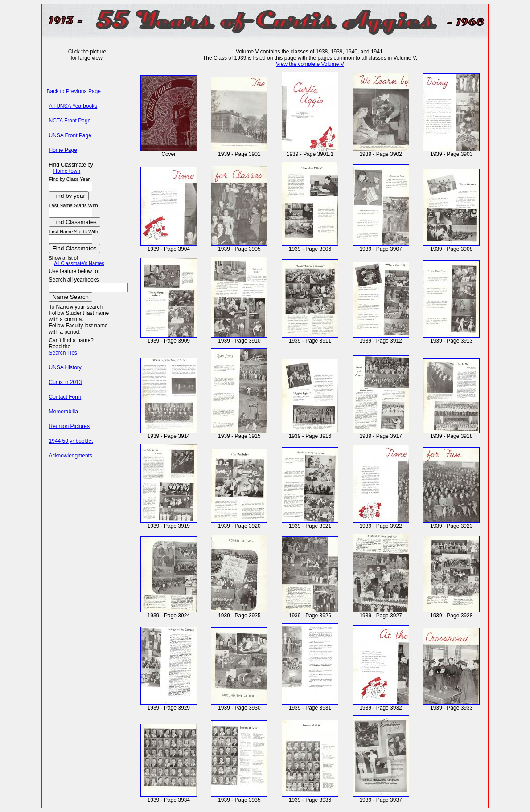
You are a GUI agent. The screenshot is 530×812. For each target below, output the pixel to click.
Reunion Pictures (69, 426)
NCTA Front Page (70, 121)
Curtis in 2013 (66, 382)
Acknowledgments (71, 456)
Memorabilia (64, 412)
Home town (67, 171)
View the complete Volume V (310, 64)
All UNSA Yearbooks (73, 106)
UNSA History (65, 367)
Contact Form (65, 397)
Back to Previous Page (74, 91)
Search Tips (63, 353)
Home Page (63, 150)
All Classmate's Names (79, 263)
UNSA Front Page (70, 135)
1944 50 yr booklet (71, 441)
